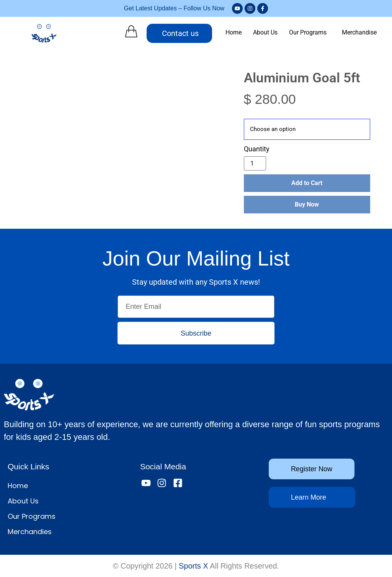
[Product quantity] (255, 163)
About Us (265, 32)
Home (234, 32)
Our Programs (308, 32)
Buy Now (307, 204)
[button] (310, 33)
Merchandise (359, 32)
